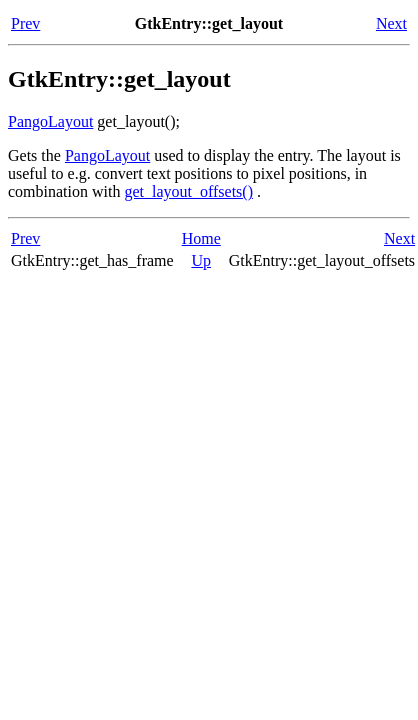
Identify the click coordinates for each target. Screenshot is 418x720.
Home (201, 238)
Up (201, 260)
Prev (25, 23)
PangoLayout (50, 121)
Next (391, 23)
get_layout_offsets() (188, 191)
